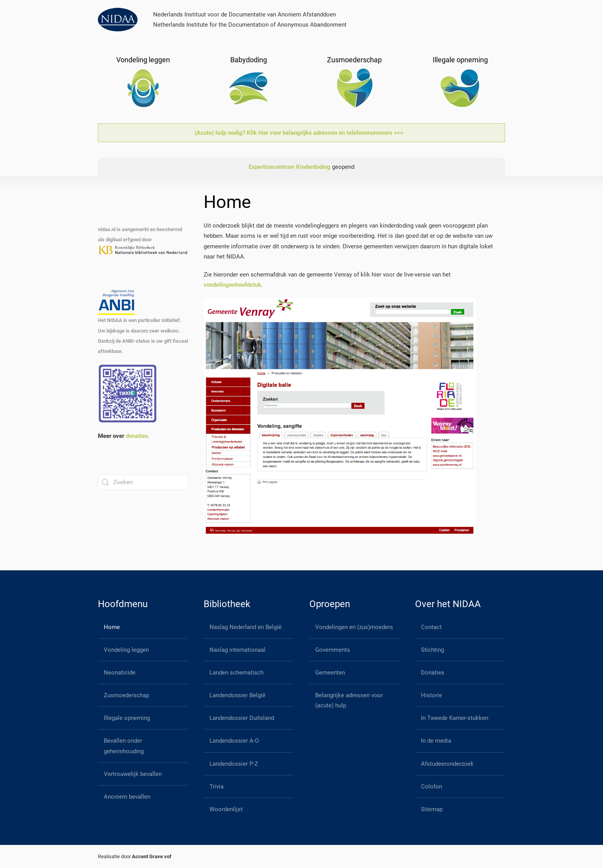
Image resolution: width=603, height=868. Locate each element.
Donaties (433, 673)
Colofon (431, 787)
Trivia (217, 787)
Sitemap (432, 809)
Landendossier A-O (234, 741)
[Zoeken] (143, 482)
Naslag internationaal (237, 650)
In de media (436, 741)
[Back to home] (118, 20)
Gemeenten (330, 673)
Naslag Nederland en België (246, 627)
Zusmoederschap (126, 695)
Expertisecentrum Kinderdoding (290, 167)
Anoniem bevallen (127, 797)
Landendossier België (237, 695)
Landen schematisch (237, 673)
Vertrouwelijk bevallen (133, 774)
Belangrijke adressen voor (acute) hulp (349, 700)
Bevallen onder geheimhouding (124, 746)
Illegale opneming (127, 718)
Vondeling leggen (126, 650)
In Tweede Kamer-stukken (455, 718)
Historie (431, 695)
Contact (431, 627)
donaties (137, 436)
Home (112, 627)
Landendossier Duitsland (242, 718)
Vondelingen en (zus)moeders (354, 627)
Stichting (432, 650)
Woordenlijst (226, 809)
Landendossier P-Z (234, 764)
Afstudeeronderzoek (447, 764)
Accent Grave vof (152, 856)
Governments (333, 650)
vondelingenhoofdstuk (232, 285)
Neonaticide (120, 673)
